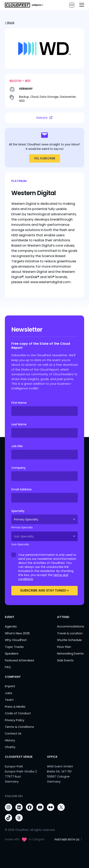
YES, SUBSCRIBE (45, 158)
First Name (20, 403)
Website (44, 118)
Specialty (19, 511)
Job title (17, 446)
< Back (10, 23)
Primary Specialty (22, 527)
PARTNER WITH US (72, 5)
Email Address (23, 489)
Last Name (20, 424)
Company (19, 468)
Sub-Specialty (20, 544)
